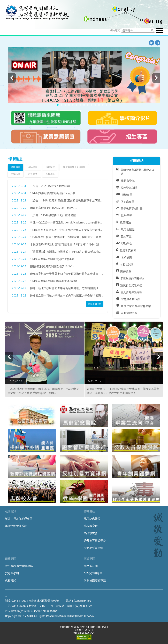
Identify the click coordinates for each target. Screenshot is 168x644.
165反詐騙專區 (93, 573)
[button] (151, 43)
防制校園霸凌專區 (95, 580)
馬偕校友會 (91, 533)
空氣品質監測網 (94, 548)
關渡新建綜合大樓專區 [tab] (74, 167)
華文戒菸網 (91, 566)
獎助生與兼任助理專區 (19, 519)
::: (1, 151)
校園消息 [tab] (16, 167)
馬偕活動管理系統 (16, 526)
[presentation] (12, 78)
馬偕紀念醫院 (92, 519)
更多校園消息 (95, 304)
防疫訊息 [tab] (16, 174)
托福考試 (11, 580)
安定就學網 (12, 573)
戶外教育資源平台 (95, 541)
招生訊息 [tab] (33, 167)
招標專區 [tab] (50, 174)
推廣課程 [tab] (50, 167)
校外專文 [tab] (33, 174)
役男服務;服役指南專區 (19, 566)
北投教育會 (91, 526)
